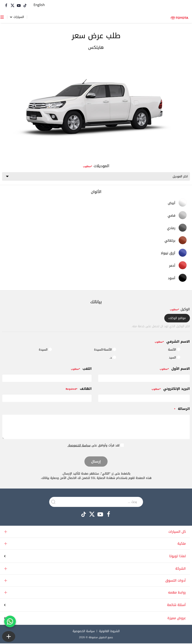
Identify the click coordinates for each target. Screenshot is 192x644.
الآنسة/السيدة (105, 350)
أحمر (178, 266)
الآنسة (174, 350)
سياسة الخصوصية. (79, 446)
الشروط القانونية (109, 632)
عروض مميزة (177, 619)
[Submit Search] (53, 502)
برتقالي (176, 241)
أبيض (177, 203)
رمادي (177, 228)
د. (113, 358)
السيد (175, 358)
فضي (177, 216)
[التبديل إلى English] (39, 5)
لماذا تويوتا (178, 556)
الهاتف (79, 390)
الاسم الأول (175, 369)
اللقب (81, 369)
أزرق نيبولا (174, 253)
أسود (177, 278)
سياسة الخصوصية (84, 632)
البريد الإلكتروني (171, 390)
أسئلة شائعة (176, 605)
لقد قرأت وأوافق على (96, 446)
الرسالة (182, 410)
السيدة (45, 350)
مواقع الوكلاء (177, 319)
